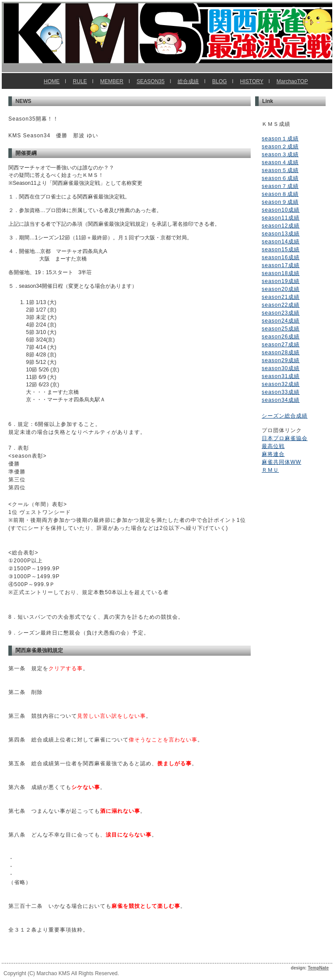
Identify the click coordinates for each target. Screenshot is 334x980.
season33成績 (281, 392)
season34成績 (281, 400)
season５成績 (280, 170)
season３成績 (280, 154)
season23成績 (281, 313)
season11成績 (281, 218)
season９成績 (280, 202)
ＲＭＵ (270, 470)
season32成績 (281, 384)
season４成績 (280, 162)
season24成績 (281, 321)
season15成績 (281, 250)
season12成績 (281, 226)
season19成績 (281, 281)
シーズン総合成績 (285, 416)
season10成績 (281, 210)
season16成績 (281, 257)
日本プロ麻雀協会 (285, 438)
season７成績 (280, 186)
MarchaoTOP (292, 81)
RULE (80, 81)
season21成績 (281, 297)
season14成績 (281, 242)
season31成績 (281, 376)
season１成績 (280, 139)
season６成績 (280, 178)
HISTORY (252, 81)
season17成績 (281, 265)
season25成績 (281, 329)
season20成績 (281, 289)
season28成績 (281, 352)
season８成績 (280, 194)
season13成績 (281, 234)
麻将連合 (273, 454)
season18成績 (281, 273)
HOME (52, 81)
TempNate (318, 968)
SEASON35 (150, 81)
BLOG (219, 81)
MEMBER (112, 81)
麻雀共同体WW (282, 462)
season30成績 (281, 368)
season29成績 (281, 360)
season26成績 (281, 337)
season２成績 (280, 147)
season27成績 (281, 345)
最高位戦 (273, 446)
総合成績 (188, 81)
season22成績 (281, 305)
